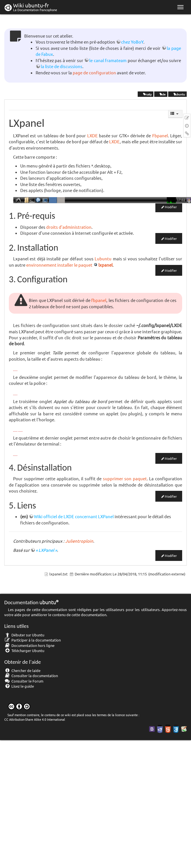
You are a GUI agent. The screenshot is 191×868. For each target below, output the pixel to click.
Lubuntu (177, 94)
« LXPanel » (46, 550)
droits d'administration (69, 227)
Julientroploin (79, 541)
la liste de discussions (62, 66)
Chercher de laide (22, 670)
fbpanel (99, 300)
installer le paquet (75, 265)
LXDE (93, 135)
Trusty (146, 94)
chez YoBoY (132, 42)
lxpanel (105, 265)
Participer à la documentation (32, 640)
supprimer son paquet (125, 478)
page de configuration (94, 72)
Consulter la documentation (31, 676)
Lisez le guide (19, 686)
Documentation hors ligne (29, 645)
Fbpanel (160, 135)
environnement (41, 265)
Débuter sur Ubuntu (24, 635)
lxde (161, 94)
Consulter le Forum (24, 681)
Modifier (171, 207)
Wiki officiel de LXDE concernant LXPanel (74, 516)
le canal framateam (108, 60)
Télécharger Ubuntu (24, 651)
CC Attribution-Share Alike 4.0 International (35, 719)
